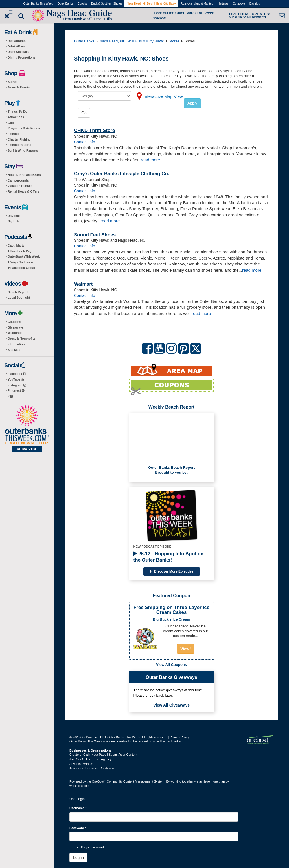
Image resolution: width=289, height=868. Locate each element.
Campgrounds (18, 180)
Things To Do (17, 111)
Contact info (85, 142)
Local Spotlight (19, 297)
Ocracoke (239, 4)
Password (78, 828)
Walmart (83, 284)
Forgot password (92, 847)
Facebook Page (22, 251)
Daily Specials (18, 52)
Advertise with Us (81, 764)
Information (16, 344)
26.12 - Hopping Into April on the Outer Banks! (168, 557)
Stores (12, 82)
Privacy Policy (179, 737)
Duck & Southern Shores (107, 4)
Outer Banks (65, 4)
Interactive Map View (163, 96)
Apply (192, 103)
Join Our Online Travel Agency (90, 759)
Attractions (16, 117)
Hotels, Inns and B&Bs (24, 175)
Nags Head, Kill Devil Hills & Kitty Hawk (151, 4)
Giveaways (16, 327)
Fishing (13, 134)
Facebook (17, 374)
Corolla (82, 4)
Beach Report (18, 292)
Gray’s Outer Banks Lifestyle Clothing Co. (122, 174)
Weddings (15, 333)
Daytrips (255, 4)
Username (78, 808)
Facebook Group (23, 268)
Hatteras (223, 4)
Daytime (14, 216)
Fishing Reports (19, 145)
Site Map (14, 350)
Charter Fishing (19, 139)
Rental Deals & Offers (23, 191)
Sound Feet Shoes (95, 235)
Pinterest (16, 390)
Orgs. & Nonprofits (21, 338)
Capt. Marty (16, 245)
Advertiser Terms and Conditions (92, 768)
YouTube (16, 379)
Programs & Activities (24, 128)
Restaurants (17, 41)
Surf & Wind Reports (23, 150)
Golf (11, 123)
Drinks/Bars (16, 46)
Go (84, 113)
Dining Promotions (21, 57)
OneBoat (99, 781)
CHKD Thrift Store (94, 130)
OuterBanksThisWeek (24, 256)
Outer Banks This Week (38, 4)
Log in (78, 858)
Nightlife (14, 221)
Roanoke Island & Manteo (197, 4)
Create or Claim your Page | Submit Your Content (103, 755)
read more (150, 160)
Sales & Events (19, 87)
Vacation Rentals (20, 186)
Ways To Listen (22, 262)
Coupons (14, 322)
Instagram (17, 385)
